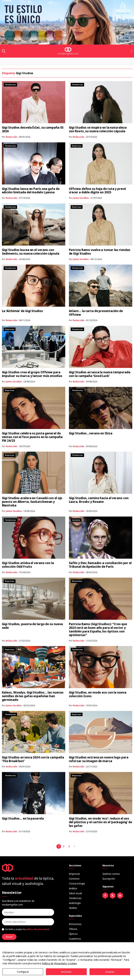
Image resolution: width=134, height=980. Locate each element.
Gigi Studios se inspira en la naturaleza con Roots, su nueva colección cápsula (98, 129)
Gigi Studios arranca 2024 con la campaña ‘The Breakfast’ (33, 759)
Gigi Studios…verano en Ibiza (91, 433)
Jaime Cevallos (81, 198)
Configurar (23, 972)
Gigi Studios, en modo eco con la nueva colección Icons (98, 694)
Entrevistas (75, 924)
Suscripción (109, 879)
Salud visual (75, 893)
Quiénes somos (111, 874)
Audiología (75, 903)
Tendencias (75, 898)
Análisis (73, 888)
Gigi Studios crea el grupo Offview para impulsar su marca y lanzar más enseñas (32, 374)
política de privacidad (37, 929)
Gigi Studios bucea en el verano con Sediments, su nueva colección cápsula (31, 252)
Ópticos (73, 934)
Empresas (74, 874)
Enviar (9, 937)
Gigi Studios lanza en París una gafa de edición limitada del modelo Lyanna (31, 191)
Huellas (73, 908)
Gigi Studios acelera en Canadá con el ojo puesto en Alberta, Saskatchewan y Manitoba (32, 502)
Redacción (11, 137)
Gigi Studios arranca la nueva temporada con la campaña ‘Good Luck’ (100, 374)
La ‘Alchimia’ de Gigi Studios (22, 311)
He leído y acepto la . (27, 929)
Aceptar (110, 972)
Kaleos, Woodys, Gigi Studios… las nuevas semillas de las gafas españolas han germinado (33, 696)
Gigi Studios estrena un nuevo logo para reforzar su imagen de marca (99, 759)
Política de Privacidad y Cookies (59, 963)
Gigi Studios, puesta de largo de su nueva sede (32, 626)
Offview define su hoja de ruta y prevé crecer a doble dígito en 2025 (97, 191)
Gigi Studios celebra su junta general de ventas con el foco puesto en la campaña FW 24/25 (32, 437)
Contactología (77, 883)
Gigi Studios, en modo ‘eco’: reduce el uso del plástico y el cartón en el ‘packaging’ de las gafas (101, 822)
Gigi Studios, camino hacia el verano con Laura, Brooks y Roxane (99, 500)
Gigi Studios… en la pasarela (23, 818)
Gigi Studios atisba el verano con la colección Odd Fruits (28, 565)
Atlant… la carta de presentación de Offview (96, 313)
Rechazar (66, 972)
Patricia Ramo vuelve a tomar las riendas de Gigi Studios (100, 252)
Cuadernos (75, 939)
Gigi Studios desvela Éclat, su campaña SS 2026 (33, 129)
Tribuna (73, 929)
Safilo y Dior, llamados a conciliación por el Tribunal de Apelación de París (100, 565)
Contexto (74, 879)
